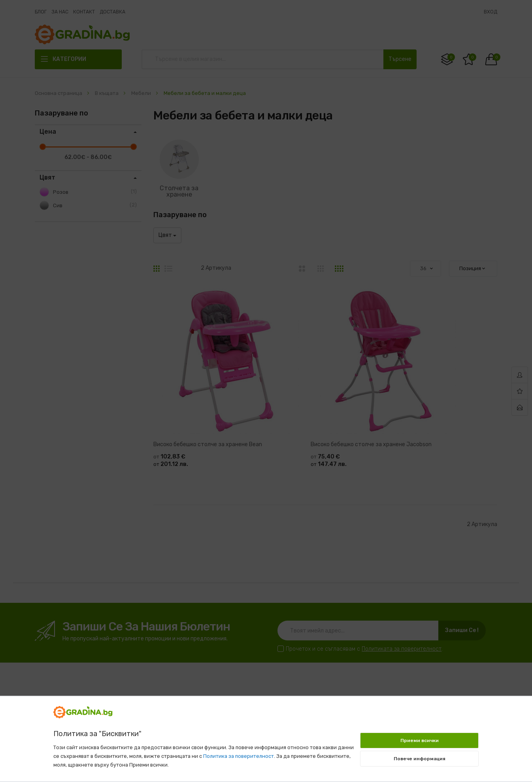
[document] (266, 735)
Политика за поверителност (239, 756)
